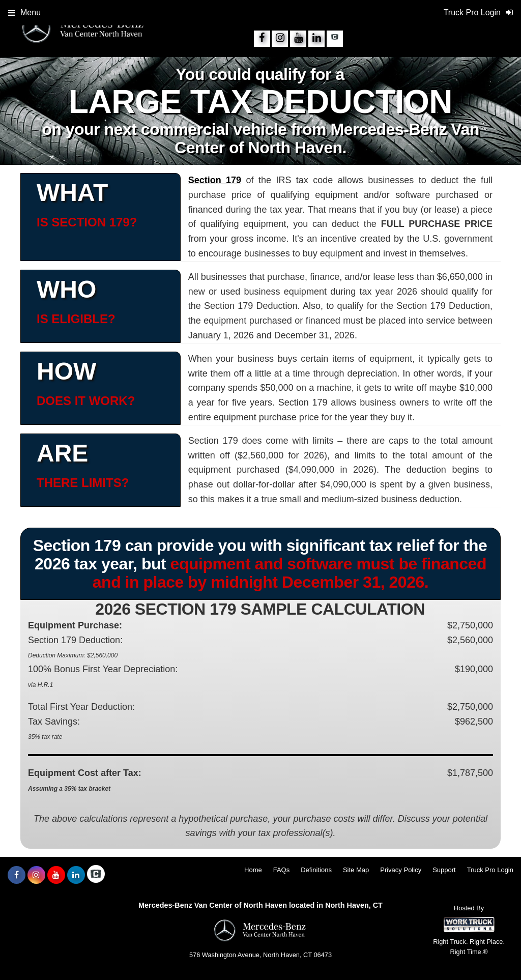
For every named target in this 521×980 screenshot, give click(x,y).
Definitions (316, 870)
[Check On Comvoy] (335, 39)
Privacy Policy (401, 870)
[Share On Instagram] (280, 39)
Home (253, 870)
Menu (24, 12)
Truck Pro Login (490, 870)
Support (444, 870)
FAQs (282, 870)
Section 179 (215, 180)
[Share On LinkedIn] (316, 39)
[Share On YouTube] (298, 39)
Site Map (356, 870)
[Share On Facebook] (262, 39)
